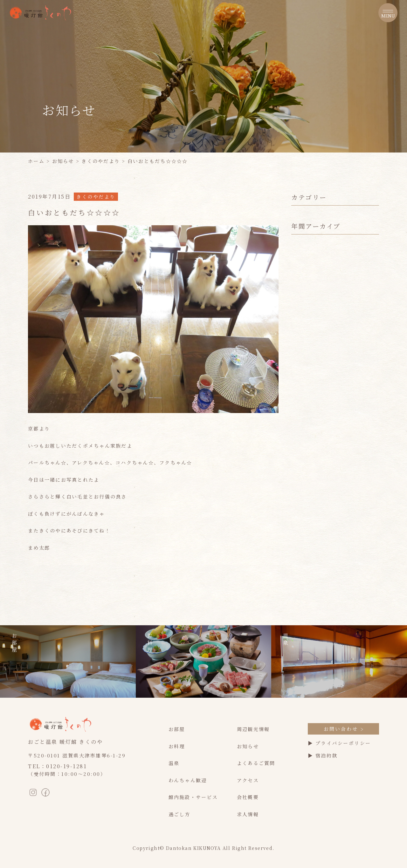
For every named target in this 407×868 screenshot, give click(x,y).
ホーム (36, 161)
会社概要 (248, 797)
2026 (298, 306)
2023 (298, 335)
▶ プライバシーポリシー (339, 743)
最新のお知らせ (310, 222)
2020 (298, 364)
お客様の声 (305, 251)
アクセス (248, 780)
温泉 (174, 763)
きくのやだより (101, 161)
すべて (300, 212)
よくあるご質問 (256, 763)
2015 (298, 413)
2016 (298, 403)
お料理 (177, 746)
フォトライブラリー (316, 270)
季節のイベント (310, 231)
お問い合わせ (343, 729)
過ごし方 (179, 814)
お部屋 (177, 729)
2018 (298, 384)
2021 (298, 355)
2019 (298, 374)
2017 (298, 393)
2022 (298, 345)
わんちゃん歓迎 (188, 780)
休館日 (300, 241)
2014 (298, 422)
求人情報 (248, 814)
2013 (298, 432)
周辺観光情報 (253, 729)
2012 (298, 442)
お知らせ (63, 161)
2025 (298, 316)
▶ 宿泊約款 (323, 755)
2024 (298, 325)
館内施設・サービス (193, 797)
